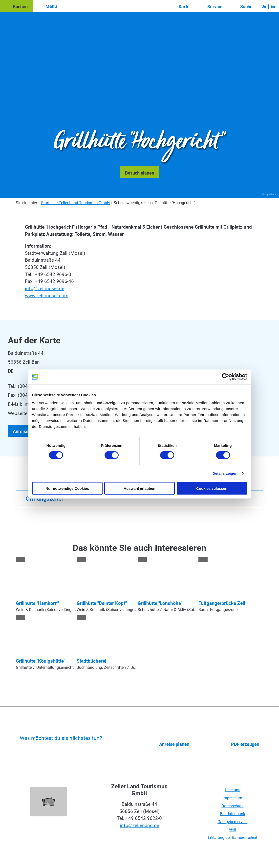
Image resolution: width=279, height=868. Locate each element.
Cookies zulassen (212, 488)
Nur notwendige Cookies (67, 488)
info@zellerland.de (139, 825)
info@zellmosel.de (45, 288)
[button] (16, 6)
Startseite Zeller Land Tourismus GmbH (75, 203)
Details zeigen (225, 473)
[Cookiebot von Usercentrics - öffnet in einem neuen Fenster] (225, 377)
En (273, 7)
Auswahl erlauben (139, 488)
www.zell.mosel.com (47, 296)
